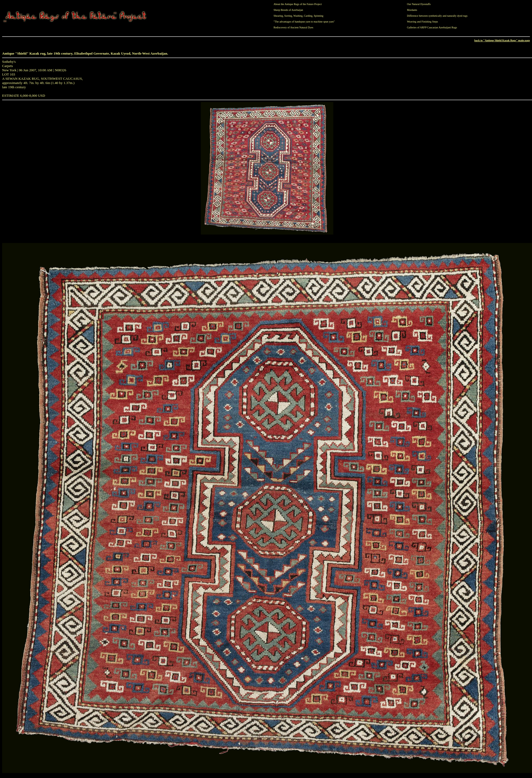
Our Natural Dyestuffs (419, 4)
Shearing (278, 16)
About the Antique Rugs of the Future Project (298, 4)
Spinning (318, 16)
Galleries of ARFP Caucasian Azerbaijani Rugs (432, 27)
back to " (479, 40)
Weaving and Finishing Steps (422, 22)
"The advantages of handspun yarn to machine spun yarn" (304, 22)
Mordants (412, 10)
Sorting (288, 16)
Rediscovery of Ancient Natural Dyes (294, 27)
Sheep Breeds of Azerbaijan (288, 10)
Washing (298, 16)
